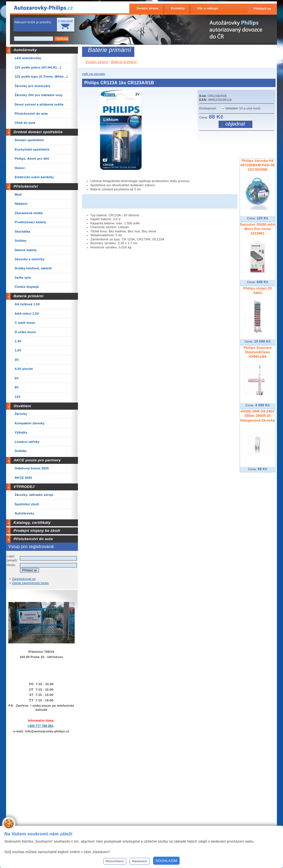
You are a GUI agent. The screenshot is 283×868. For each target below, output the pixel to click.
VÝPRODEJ (24, 487)
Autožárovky (25, 50)
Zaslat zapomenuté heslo (31, 583)
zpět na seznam (94, 74)
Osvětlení (22, 406)
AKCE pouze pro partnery (37, 460)
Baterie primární (28, 296)
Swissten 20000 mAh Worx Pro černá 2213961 (258, 229)
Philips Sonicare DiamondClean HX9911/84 (257, 352)
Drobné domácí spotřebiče (38, 132)
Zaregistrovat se (24, 579)
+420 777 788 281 (40, 726)
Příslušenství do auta (33, 539)
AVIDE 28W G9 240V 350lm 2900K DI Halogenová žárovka (257, 416)
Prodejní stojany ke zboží (37, 531)
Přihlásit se (262, 9)
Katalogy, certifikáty (32, 523)
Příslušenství (26, 186)
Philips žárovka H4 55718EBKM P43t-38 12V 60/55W (257, 165)
